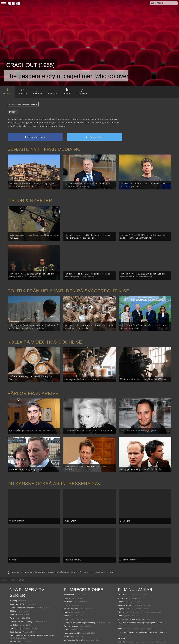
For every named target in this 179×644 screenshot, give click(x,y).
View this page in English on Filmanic (23, 104)
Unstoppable (68, 599)
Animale (13, 622)
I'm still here (68, 582)
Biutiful (66, 596)
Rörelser (13, 591)
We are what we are (71, 589)
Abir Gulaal (14, 605)
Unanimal (13, 595)
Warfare (13, 598)
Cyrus (66, 578)
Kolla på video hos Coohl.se (45, 333)
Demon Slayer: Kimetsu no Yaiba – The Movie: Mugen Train (32, 615)
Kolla (120, 609)
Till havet (67, 610)
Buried (66, 617)
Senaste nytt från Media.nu (44, 149)
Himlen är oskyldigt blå (72, 613)
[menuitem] (4, 560)
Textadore (122, 618)
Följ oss (121, 589)
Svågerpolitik (123, 628)
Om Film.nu (122, 575)
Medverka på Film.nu (126, 585)
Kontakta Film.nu (124, 578)
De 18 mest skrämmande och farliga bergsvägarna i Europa (140, 603)
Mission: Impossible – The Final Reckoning (25, 632)
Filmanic (121, 592)
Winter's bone (69, 575)
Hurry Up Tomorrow (17, 629)
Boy (65, 585)
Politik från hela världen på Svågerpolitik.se (68, 284)
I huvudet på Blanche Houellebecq (22, 588)
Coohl (120, 596)
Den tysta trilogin (16, 612)
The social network (71, 606)
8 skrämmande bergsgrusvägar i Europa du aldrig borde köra (140, 612)
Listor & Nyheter (30, 198)
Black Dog (13, 581)
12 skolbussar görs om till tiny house (131, 599)
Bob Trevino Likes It (17, 584)
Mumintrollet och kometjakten (75, 620)
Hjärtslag (67, 592)
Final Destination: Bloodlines (20, 625)
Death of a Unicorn (17, 609)
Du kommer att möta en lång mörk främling (79, 603)
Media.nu (121, 622)
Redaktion (122, 582)
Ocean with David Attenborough (21, 602)
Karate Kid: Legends (17, 639)
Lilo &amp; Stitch (16, 635)
